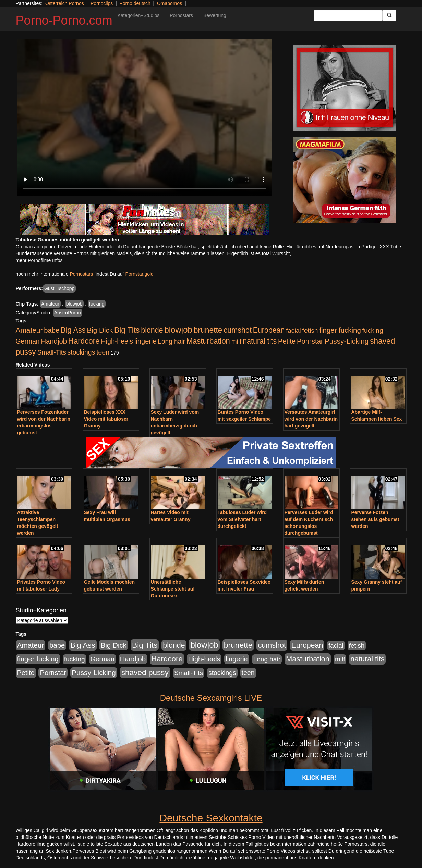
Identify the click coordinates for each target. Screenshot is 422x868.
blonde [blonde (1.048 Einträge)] (152, 330)
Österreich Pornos (65, 3)
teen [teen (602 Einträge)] (103, 352)
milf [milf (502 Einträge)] (237, 341)
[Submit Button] (389, 15)
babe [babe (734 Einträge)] (52, 330)
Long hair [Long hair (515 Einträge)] (171, 341)
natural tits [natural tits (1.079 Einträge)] (260, 341)
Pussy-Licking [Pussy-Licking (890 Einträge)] (347, 341)
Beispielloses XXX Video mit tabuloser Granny (106, 419)
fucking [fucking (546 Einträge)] (373, 330)
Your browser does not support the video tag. (144, 118)
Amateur (50, 304)
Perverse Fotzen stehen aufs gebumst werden (375, 519)
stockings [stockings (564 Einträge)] (81, 352)
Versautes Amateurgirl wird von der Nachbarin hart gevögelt (311, 419)
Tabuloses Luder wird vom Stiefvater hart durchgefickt (242, 519)
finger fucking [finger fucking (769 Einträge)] (340, 330)
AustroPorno (68, 313)
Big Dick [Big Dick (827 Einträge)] (100, 330)
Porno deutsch (135, 3)
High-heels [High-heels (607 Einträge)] (117, 341)
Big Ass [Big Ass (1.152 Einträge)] (73, 330)
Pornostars (181, 15)
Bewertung (215, 15)
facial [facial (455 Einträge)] (293, 330)
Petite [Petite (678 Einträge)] (287, 341)
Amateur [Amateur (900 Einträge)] (29, 330)
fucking (97, 304)
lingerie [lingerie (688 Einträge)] (146, 341)
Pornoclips (102, 3)
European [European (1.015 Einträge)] (269, 330)
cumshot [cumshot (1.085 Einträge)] (237, 330)
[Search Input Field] (348, 15)
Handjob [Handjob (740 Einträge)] (54, 341)
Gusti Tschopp (59, 288)
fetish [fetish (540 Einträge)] (310, 330)
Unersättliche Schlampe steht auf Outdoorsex (173, 589)
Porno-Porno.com (64, 20)
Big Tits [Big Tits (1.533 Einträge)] (127, 330)
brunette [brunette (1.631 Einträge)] (208, 330)
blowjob (74, 304)
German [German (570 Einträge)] (28, 341)
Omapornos (170, 3)
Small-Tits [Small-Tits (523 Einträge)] (51, 352)
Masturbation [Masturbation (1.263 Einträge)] (208, 341)
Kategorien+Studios (139, 15)
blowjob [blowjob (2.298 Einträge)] (178, 330)
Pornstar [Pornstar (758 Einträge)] (310, 341)
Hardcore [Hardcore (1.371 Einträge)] (84, 341)
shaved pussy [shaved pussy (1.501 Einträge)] (145, 673)
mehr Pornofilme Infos (39, 260)
